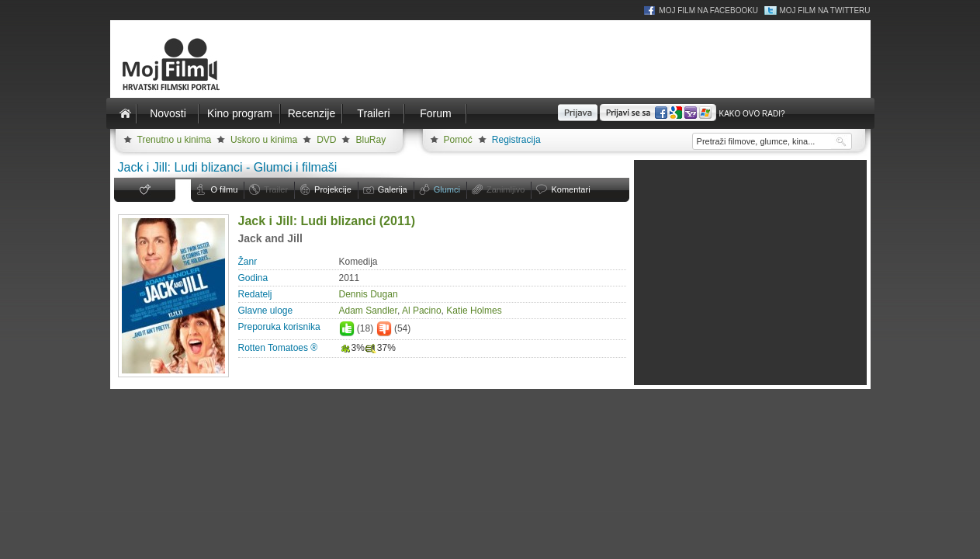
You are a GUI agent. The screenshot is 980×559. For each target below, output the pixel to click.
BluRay (371, 140)
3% (352, 348)
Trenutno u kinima (175, 140)
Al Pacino (422, 311)
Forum (435, 113)
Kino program (240, 113)
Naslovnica (126, 113)
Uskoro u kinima (264, 140)
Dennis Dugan (369, 294)
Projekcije (333, 189)
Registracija (516, 140)
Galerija (393, 189)
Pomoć (458, 140)
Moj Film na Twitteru (824, 10)
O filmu (225, 189)
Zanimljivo (506, 189)
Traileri (373, 113)
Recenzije (312, 113)
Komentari (570, 189)
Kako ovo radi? (751, 114)
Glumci (447, 189)
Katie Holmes (474, 311)
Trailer (276, 189)
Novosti (168, 113)
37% (380, 348)
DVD (326, 140)
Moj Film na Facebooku (708, 10)
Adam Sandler (368, 311)
